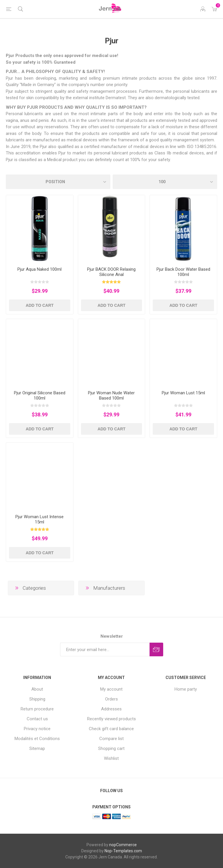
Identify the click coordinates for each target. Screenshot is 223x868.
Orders (111, 699)
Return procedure (37, 709)
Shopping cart (111, 748)
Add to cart (39, 305)
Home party (186, 689)
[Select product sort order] (58, 182)
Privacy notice (37, 729)
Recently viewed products (111, 719)
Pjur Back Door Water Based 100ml (183, 272)
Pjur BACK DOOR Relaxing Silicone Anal (111, 272)
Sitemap (37, 748)
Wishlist (111, 758)
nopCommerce (123, 845)
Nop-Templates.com (123, 851)
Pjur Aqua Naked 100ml (39, 269)
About (37, 689)
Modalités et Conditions (37, 739)
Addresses (111, 709)
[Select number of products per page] (165, 182)
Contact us (37, 719)
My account (111, 689)
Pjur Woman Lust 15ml (183, 393)
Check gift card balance (111, 729)
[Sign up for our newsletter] (105, 649)
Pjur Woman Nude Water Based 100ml (111, 395)
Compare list (111, 739)
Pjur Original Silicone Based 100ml (40, 395)
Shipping (37, 699)
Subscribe (156, 649)
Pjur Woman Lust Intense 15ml (39, 519)
